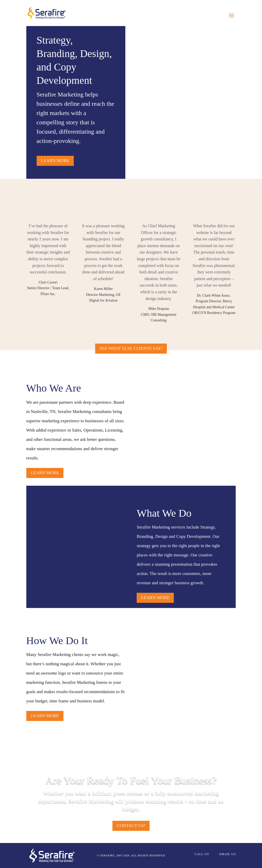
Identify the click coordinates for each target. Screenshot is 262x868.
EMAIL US (227, 854)
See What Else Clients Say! (131, 348)
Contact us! (131, 826)
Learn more (55, 161)
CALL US (202, 854)
